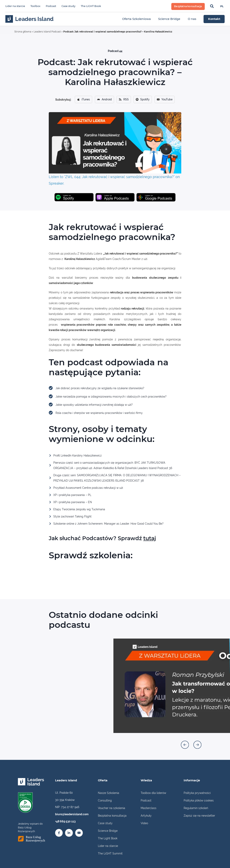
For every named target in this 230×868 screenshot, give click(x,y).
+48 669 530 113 (65, 821)
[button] (185, 745)
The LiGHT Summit (110, 853)
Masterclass (149, 808)
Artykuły (146, 816)
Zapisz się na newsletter (199, 816)
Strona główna (23, 32)
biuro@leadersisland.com (72, 814)
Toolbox (35, 6)
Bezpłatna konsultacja (112, 816)
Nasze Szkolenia (109, 793)
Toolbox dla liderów (153, 793)
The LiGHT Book (91, 6)
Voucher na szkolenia (112, 808)
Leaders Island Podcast (47, 32)
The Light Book (108, 838)
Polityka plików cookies (199, 800)
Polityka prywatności (197, 793)
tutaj (150, 538)
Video (144, 823)
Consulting (105, 800)
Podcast (51, 6)
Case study (68, 6)
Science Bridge (108, 831)
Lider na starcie (15, 6)
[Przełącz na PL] (222, 7)
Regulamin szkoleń (196, 808)
